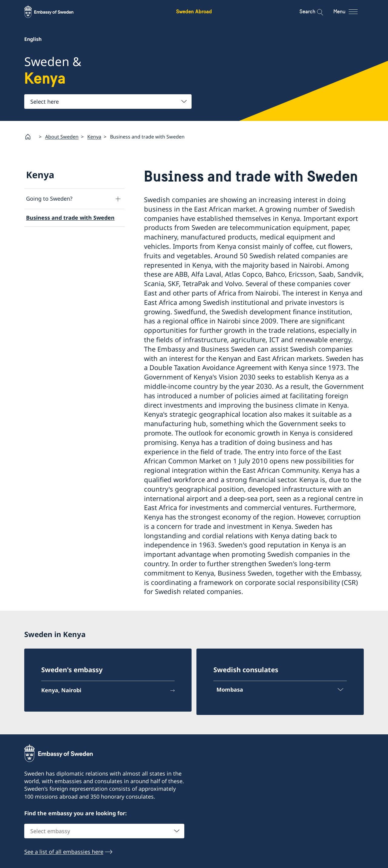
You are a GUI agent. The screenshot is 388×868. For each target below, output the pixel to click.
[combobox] (108, 102)
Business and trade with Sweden (70, 218)
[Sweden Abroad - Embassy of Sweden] (55, 12)
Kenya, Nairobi (61, 690)
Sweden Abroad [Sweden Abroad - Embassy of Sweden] (194, 11)
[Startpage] (30, 137)
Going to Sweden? (49, 199)
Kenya (94, 136)
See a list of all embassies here (64, 852)
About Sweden (62, 136)
